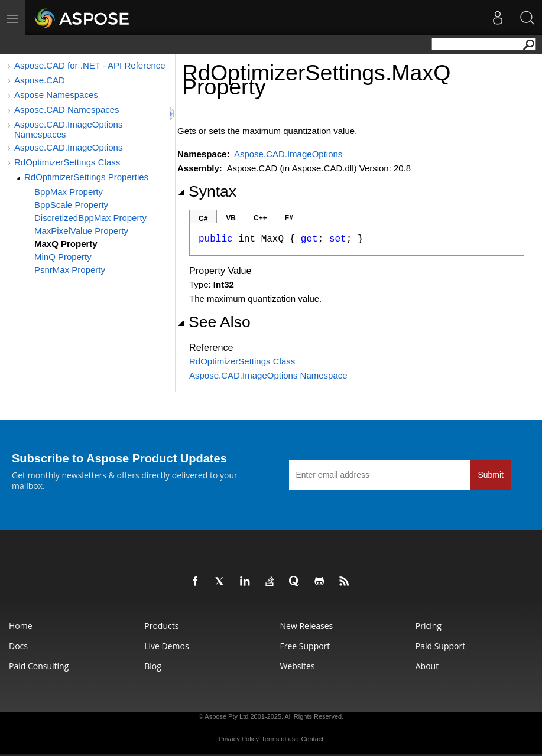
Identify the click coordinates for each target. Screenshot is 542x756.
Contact (312, 739)
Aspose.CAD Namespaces (67, 110)
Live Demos (166, 646)
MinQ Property (63, 257)
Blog (153, 666)
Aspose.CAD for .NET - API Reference (90, 65)
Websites (298, 666)
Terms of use (280, 739)
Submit (491, 475)
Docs (18, 646)
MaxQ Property (66, 244)
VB (231, 218)
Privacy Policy (239, 739)
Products (161, 626)
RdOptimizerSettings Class (67, 162)
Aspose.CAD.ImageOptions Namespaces (68, 129)
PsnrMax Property (70, 270)
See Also (214, 322)
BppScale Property (71, 205)
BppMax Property (69, 192)
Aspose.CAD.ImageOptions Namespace (268, 375)
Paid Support (440, 646)
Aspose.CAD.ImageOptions (68, 147)
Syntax (207, 191)
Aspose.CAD (40, 80)
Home (21, 626)
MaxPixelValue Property (81, 231)
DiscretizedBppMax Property (90, 218)
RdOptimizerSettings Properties (86, 177)
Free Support (305, 646)
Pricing (429, 626)
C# (203, 219)
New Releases (307, 626)
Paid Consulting (39, 666)
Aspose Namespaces (56, 95)
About (427, 666)
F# (289, 218)
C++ (260, 218)
